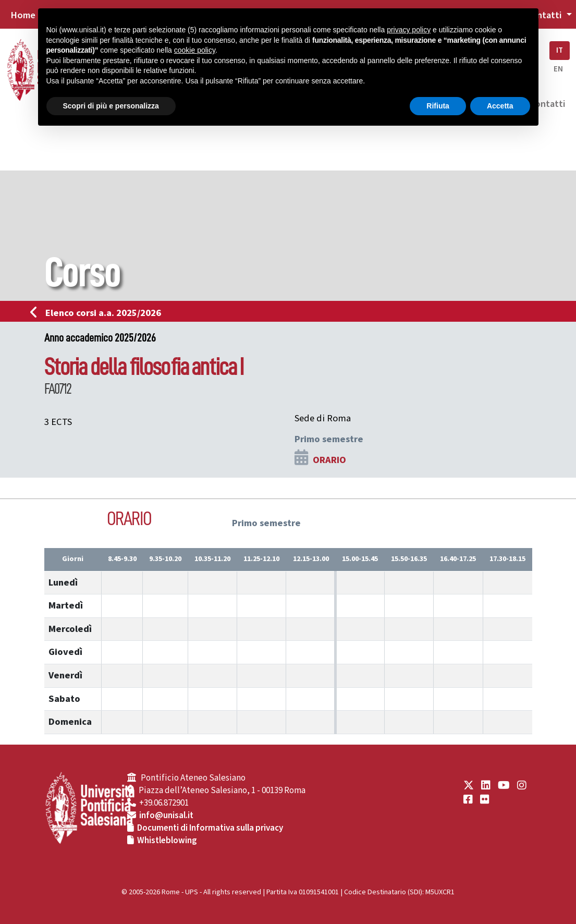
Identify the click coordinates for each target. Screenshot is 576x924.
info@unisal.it (166, 816)
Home (23, 15)
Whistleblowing (167, 841)
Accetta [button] (500, 106)
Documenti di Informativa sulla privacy (210, 828)
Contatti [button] (545, 15)
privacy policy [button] (409, 30)
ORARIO (329, 460)
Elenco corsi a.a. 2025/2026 (99, 313)
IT (560, 50)
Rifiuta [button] (438, 106)
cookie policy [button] (195, 50)
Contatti (547, 104)
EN (558, 69)
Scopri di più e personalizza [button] (111, 106)
